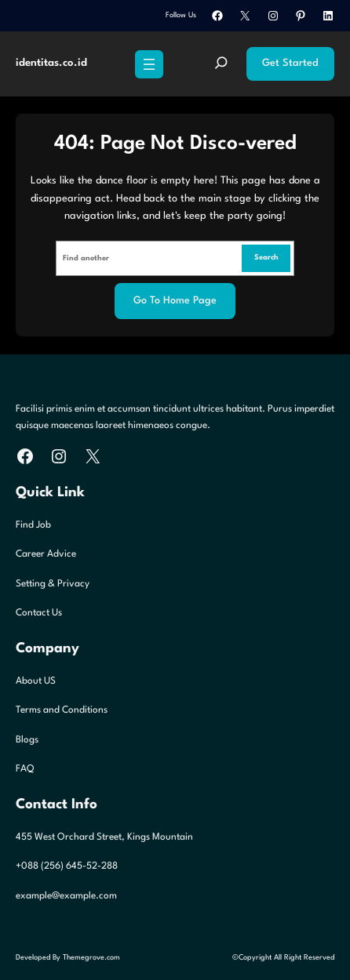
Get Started (290, 63)
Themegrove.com (91, 958)
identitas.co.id (51, 63)
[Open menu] (149, 64)
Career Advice (46, 554)
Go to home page (175, 301)
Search (266, 258)
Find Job (33, 525)
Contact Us (39, 613)
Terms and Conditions (62, 710)
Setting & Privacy (53, 584)
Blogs (27, 740)
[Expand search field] (221, 64)
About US (36, 681)
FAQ (25, 769)
